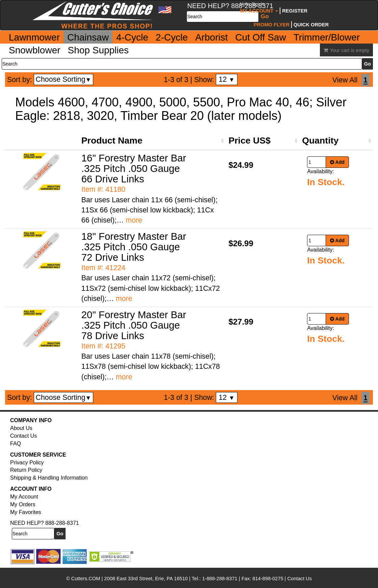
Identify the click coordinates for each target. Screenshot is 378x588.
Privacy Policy (27, 463)
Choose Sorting (64, 79)
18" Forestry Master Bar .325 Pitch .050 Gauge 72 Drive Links (134, 247)
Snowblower (35, 50)
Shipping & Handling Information (49, 478)
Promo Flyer (272, 25)
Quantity (320, 140)
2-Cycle (172, 37)
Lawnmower (34, 37)
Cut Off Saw (260, 37)
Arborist (211, 37)
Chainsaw (88, 37)
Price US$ (249, 140)
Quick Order (311, 25)
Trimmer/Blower (327, 37)
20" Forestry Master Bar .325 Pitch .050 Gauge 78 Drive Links (134, 325)
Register (295, 11)
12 (226, 79)
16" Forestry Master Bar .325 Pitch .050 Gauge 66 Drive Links (134, 168)
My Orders (23, 504)
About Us (21, 428)
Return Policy (26, 470)
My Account (259, 8)
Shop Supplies (98, 50)
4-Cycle (132, 37)
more (134, 220)
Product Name (112, 140)
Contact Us (23, 436)
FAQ (16, 444)
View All (345, 80)
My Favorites (26, 512)
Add (337, 162)
